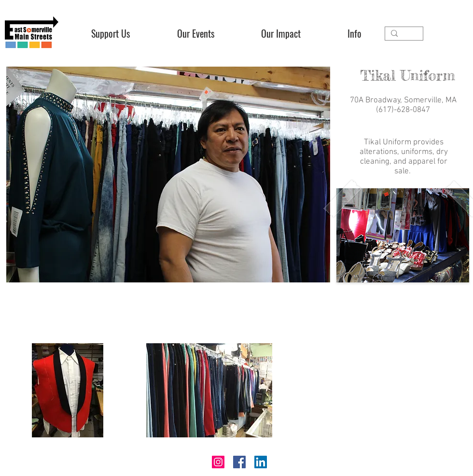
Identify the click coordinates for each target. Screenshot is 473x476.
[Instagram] (218, 462)
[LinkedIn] (261, 462)
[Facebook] (239, 462)
